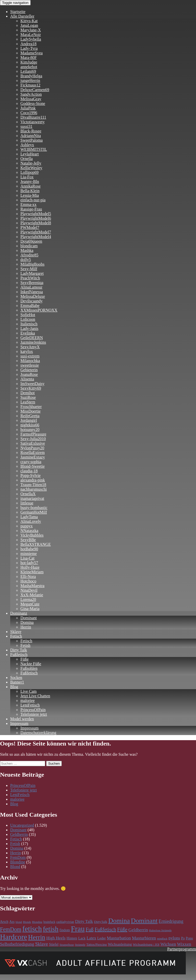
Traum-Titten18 (33, 485)
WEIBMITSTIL (34, 149)
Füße (24, 659)
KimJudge (29, 62)
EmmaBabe (30, 306)
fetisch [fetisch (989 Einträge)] (32, 929)
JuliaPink (28, 108)
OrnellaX (28, 494)
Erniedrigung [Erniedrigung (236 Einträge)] (171, 921)
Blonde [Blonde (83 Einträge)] (27, 922)
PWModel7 (30, 227)
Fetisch (16, 636)
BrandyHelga (31, 76)
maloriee (28, 700)
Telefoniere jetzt (34, 714)
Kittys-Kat (29, 21)
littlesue (27, 503)
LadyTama (29, 517)
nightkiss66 (30, 425)
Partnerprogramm (182, 949)
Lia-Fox (27, 177)
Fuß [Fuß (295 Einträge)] (90, 929)
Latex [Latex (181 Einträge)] (91, 938)
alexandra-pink (33, 480)
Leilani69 (28, 71)
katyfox (27, 351)
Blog (14, 687)
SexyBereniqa (32, 283)
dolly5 (26, 260)
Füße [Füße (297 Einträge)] (122, 929)
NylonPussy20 (32, 448)
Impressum (19, 723)
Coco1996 (29, 113)
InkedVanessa (32, 292)
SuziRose (28, 397)
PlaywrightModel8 (36, 223)
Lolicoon (28, 319)
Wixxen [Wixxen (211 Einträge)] (184, 944)
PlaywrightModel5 (36, 214)
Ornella (27, 159)
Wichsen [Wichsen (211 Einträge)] (168, 944)
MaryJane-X (31, 30)
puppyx (27, 526)
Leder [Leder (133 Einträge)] (102, 938)
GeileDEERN (32, 338)
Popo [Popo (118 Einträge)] (189, 938)
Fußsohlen (29, 668)
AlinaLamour (31, 287)
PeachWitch (30, 278)
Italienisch (29, 324)
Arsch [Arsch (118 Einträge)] (4, 922)
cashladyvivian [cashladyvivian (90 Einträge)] (65, 922)
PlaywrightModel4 (36, 237)
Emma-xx (28, 204)
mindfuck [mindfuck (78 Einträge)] (162, 939)
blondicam (29, 246)
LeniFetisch (30, 705)
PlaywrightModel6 (36, 218)
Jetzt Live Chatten (35, 696)
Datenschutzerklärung (38, 733)
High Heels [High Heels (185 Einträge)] (56, 938)
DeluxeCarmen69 (35, 90)
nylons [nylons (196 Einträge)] (174, 938)
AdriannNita (31, 136)
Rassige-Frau (31, 209)
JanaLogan (29, 25)
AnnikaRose (30, 186)
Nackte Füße (31, 664)
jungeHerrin (30, 80)
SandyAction (31, 94)
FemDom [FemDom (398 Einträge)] (11, 929)
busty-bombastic (34, 508)
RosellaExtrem (33, 452)
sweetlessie (30, 365)
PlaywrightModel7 (36, 232)
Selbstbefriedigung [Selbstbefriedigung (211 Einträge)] (17, 944)
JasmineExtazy (33, 457)
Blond (15, 867)
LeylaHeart (30, 154)
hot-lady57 (29, 563)
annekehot (29, 67)
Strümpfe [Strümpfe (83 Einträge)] (80, 945)
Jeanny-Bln (30, 182)
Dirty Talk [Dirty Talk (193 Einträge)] (84, 921)
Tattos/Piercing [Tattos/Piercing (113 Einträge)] (96, 944)
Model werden (22, 719)
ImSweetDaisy (32, 384)
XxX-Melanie (32, 595)
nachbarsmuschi (34, 489)
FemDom (18, 857)
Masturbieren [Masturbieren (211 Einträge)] (144, 938)
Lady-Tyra (29, 48)
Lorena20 (28, 599)
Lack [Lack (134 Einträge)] (82, 938)
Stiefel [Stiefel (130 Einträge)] (54, 944)
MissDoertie (30, 411)
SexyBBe (28, 540)
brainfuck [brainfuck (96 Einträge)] (49, 922)
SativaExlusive (33, 443)
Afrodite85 (29, 255)
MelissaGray (31, 99)
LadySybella (31, 39)
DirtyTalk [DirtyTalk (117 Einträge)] (101, 922)
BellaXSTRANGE (36, 544)
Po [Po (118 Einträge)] (183, 938)
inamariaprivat (32, 498)
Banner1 (17, 682)
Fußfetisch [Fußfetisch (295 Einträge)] (105, 929)
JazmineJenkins (33, 342)
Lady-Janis (29, 328)
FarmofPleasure (33, 434)
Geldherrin (19, 834)
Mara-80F (29, 58)
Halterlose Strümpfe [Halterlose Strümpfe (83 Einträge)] (160, 930)
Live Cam (29, 691)
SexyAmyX (30, 347)
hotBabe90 (29, 549)
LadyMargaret (32, 273)
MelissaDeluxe (33, 296)
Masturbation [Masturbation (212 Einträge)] (119, 938)
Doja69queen (31, 241)
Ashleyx (27, 145)
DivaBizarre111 (33, 117)
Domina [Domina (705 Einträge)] (119, 921)
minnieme (29, 554)
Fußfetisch (19, 655)
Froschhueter (31, 407)
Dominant (29, 618)
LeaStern (28, 402)
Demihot (28, 393)
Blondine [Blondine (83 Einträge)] (37, 922)
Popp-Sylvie (30, 475)
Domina (27, 622)
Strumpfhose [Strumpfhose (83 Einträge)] (67, 945)
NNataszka (29, 531)
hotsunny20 (30, 430)
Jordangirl (29, 420)
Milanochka (30, 361)
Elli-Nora (28, 576)
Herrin (26, 627)
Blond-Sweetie (33, 466)
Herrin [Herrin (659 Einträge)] (37, 937)
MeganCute (30, 604)
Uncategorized (22, 825)
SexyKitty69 (31, 388)
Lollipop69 (29, 172)
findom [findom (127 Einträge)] (65, 930)
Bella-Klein (30, 191)
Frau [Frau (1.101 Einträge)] (78, 929)
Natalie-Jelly (31, 163)
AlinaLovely (31, 521)
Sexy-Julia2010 (33, 439)
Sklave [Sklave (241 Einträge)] (42, 944)
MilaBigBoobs (32, 264)
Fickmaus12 (30, 85)
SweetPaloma (32, 140)
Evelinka (28, 333)
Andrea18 (28, 44)
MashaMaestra (32, 586)
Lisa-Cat (27, 558)
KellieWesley (31, 168)
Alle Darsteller (22, 16)
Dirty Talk (19, 650)
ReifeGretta (30, 416)
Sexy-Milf (29, 269)
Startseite (18, 12)
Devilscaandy (32, 301)
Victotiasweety (33, 122)
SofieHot (28, 315)
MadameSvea (32, 53)
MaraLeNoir (31, 35)
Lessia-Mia (30, 195)
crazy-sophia (31, 462)
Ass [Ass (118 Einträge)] (12, 922)
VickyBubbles (32, 535)
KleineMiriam (32, 572)
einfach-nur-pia (33, 200)
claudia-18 (29, 471)
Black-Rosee (31, 131)
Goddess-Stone (33, 103)
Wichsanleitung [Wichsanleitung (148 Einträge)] (120, 944)
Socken (16, 678)
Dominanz (19, 613)
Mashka (27, 250)
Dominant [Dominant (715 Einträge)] (144, 921)
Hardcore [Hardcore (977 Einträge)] (14, 937)
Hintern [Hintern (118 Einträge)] (72, 938)
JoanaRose (29, 374)
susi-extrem (30, 356)
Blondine (18, 862)
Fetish (25, 645)
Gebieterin (29, 370)
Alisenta (27, 379)
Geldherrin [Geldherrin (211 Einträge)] (138, 930)
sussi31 (26, 126)
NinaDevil (29, 590)
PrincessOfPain (33, 710)
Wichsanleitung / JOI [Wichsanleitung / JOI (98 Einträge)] (146, 945)
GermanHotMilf (34, 512)
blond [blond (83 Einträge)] (19, 922)
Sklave (16, 632)
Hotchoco (28, 581)
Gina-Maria (30, 609)
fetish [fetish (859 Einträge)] (51, 929)
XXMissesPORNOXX (39, 310)
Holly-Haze (30, 567)
